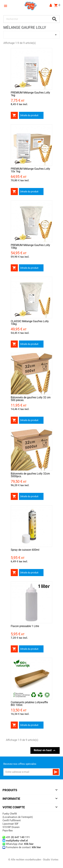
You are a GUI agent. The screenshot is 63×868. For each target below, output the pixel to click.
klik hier (36, 847)
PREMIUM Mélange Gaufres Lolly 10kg (30, 246)
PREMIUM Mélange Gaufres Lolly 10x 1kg (30, 170)
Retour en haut (45, 750)
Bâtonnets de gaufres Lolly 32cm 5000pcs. (30, 475)
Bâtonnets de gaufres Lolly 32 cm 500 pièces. (31, 399)
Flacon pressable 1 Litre (25, 626)
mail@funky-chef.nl (17, 841)
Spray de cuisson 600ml (25, 550)
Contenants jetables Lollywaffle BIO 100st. (29, 704)
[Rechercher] (28, 19)
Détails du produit (29, 115)
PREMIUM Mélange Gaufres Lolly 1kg (30, 94)
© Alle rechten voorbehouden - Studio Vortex (33, 860)
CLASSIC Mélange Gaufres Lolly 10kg (30, 323)
